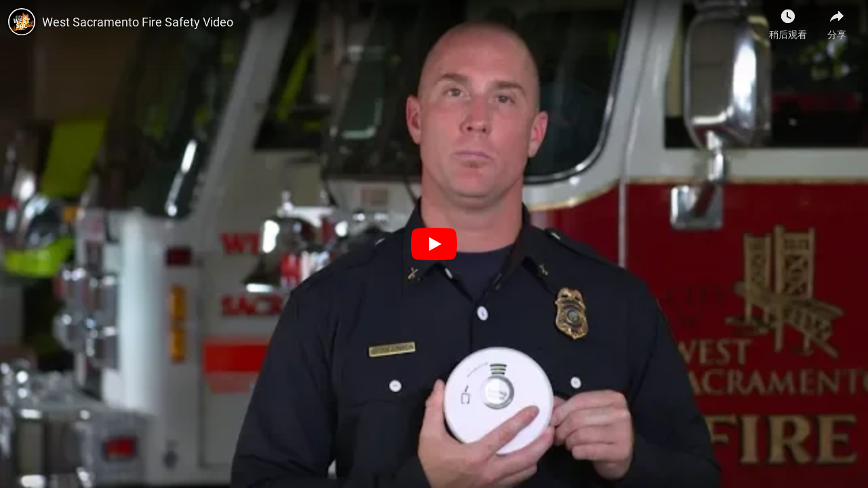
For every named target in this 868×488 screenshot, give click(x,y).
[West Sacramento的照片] (22, 22)
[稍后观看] (788, 20)
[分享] (837, 20)
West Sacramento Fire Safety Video (138, 22)
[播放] (434, 244)
